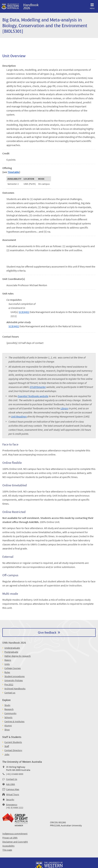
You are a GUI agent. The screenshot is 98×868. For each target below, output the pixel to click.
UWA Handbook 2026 (14, 642)
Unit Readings (19, 416)
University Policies (14, 680)
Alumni (8, 726)
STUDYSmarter (38, 387)
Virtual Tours (13, 794)
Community (10, 713)
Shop (7, 730)
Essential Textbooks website (33, 396)
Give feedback (47, 632)
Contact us (10, 693)
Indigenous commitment (15, 834)
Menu (92, 6)
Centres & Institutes (14, 721)
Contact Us (12, 779)
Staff (7, 746)
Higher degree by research (18, 656)
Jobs (7, 754)
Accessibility (8, 846)
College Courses (13, 668)
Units (7, 664)
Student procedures (14, 676)
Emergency (12, 805)
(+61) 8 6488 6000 (15, 774)
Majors (8, 660)
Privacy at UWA (10, 838)
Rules (7, 672)
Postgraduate (11, 652)
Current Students (13, 742)
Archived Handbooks (15, 689)
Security (10, 799)
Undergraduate (12, 648)
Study (7, 705)
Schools (8, 717)
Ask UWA (11, 784)
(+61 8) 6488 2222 (15, 808)
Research (9, 709)
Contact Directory (13, 750)
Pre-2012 (9, 684)
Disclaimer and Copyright (15, 842)
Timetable (13, 172)
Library (64, 408)
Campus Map (13, 789)
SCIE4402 (24, 312)
